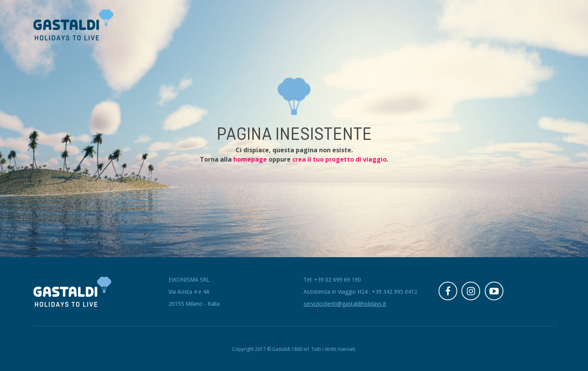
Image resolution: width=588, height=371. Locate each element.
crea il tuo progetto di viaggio (339, 159)
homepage (250, 159)
